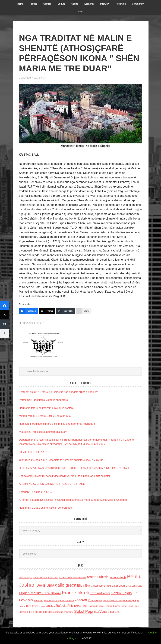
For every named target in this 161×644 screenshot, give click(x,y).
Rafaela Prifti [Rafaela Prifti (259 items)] (65, 606)
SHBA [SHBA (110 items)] (29, 612)
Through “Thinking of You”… (36, 492)
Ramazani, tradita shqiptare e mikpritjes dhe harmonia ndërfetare (57, 424)
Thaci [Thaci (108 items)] (96, 612)
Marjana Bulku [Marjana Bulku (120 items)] (105, 601)
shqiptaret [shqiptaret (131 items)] (69, 612)
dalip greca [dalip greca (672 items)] (66, 585)
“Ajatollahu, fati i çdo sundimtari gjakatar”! (43, 432)
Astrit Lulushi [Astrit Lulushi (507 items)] (98, 577)
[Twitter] (47, 311)
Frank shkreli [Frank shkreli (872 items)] (75, 593)
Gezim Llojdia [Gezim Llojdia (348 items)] (121, 593)
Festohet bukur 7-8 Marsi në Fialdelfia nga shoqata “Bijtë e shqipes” (59, 392)
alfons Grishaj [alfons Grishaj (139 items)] (40, 578)
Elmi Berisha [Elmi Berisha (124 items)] (105, 586)
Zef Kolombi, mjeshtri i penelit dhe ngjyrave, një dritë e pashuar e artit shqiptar (65, 476)
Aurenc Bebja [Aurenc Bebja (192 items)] (118, 577)
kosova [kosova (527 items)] (81, 600)
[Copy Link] (66, 311)
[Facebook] (28, 311)
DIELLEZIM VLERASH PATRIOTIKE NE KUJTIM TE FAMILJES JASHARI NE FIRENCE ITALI (74, 468)
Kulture (39, 323)
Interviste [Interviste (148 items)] (38, 601)
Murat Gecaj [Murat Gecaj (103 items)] (118, 601)
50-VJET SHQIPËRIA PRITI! (36, 452)
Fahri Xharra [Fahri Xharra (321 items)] (52, 593)
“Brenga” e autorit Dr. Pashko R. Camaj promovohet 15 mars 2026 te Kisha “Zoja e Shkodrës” (74, 500)
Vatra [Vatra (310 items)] (103, 612)
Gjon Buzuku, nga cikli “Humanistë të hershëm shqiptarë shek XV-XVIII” (61, 460)
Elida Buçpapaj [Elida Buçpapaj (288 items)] (88, 585)
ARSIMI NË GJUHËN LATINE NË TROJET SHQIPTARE (52, 484)
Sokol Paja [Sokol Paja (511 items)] (84, 611)
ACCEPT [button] (87, 638)
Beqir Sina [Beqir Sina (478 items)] (45, 585)
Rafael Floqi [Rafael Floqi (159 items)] (81, 606)
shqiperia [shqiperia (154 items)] (58, 612)
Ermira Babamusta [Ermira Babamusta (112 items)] (134, 586)
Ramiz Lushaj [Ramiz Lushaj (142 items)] (113, 606)
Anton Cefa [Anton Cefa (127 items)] (53, 578)
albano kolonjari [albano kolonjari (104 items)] (26, 578)
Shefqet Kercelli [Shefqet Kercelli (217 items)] (43, 612)
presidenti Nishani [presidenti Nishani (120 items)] (47, 606)
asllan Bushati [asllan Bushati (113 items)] (80, 578)
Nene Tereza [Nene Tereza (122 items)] (32, 606)
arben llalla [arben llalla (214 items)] (66, 577)
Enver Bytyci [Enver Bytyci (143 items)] (118, 586)
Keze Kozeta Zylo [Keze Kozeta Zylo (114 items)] (52, 601)
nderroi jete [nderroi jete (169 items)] (130, 600)
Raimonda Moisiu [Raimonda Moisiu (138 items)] (97, 606)
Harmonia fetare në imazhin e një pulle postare (46, 408)
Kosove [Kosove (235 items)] (93, 600)
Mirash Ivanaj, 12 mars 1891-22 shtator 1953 (45, 416)
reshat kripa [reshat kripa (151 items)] (127, 606)
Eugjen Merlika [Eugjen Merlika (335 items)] (30, 593)
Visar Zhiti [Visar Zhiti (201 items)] (114, 612)
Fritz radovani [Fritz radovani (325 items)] (100, 593)
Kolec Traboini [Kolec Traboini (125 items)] (67, 601)
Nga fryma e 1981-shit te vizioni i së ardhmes (45, 508)
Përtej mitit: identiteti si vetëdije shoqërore (43, 400)
